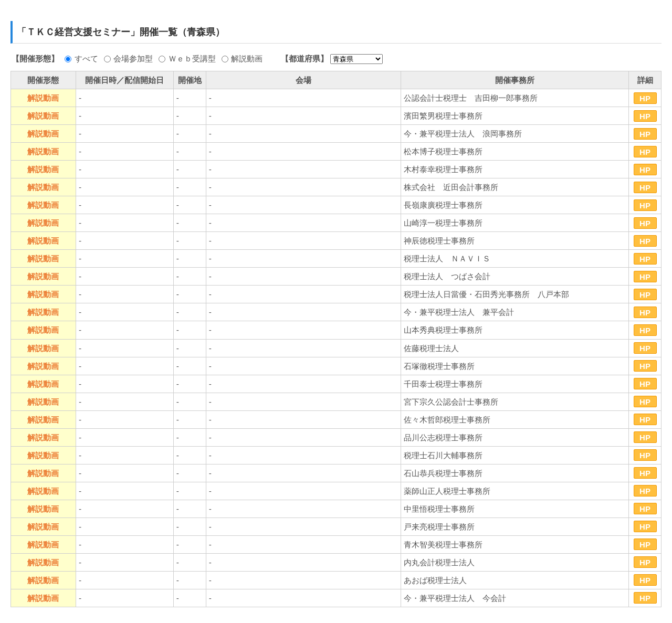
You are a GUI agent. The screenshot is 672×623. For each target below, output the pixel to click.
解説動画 (247, 59)
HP (645, 98)
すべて (86, 59)
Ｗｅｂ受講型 (192, 59)
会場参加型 (133, 59)
